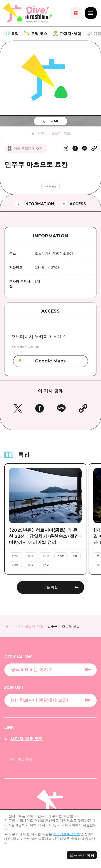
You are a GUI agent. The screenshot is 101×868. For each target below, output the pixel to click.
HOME (42, 133)
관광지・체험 (61, 133)
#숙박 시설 (51, 186)
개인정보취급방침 (67, 834)
